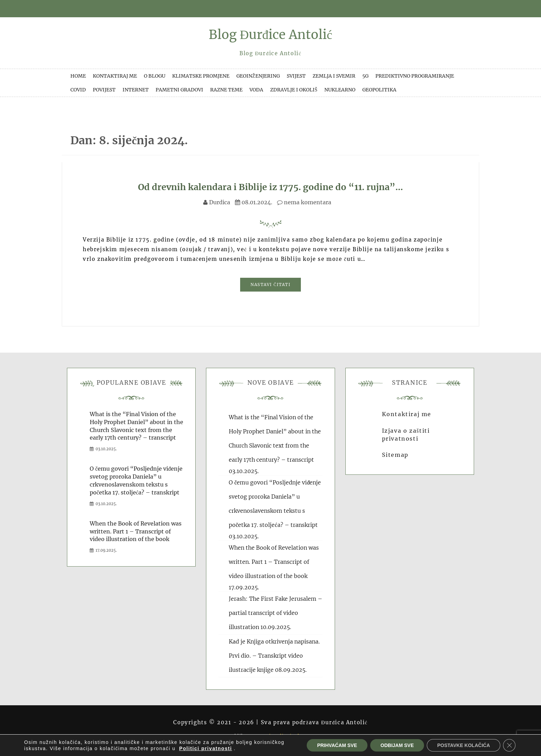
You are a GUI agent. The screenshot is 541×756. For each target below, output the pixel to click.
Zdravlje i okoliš (294, 90)
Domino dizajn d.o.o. (284, 736)
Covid (78, 90)
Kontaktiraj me (115, 76)
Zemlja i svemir (334, 76)
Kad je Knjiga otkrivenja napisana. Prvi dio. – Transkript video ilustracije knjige (274, 656)
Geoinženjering (258, 76)
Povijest (104, 90)
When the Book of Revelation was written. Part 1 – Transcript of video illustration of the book (136, 531)
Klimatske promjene (201, 76)
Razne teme (226, 90)
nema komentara (304, 202)
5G (365, 76)
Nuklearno (340, 90)
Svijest (296, 76)
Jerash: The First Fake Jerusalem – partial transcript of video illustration (276, 613)
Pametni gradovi (179, 90)
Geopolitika (379, 90)
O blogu (155, 76)
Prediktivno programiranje (415, 76)
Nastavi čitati (270, 284)
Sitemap (395, 455)
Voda (256, 90)
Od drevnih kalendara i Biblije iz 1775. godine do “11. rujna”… (270, 187)
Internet (136, 90)
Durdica (220, 202)
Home (78, 76)
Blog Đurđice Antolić (270, 35)
